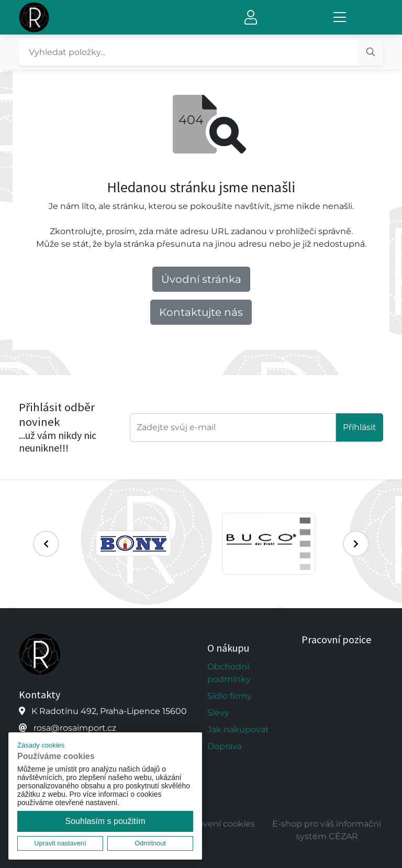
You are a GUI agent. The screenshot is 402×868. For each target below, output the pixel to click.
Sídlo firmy (230, 696)
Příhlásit (360, 427)
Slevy (218, 713)
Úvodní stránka (201, 279)
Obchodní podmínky (229, 673)
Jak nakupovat (238, 729)
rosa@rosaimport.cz (75, 728)
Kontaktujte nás (201, 312)
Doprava (225, 746)
